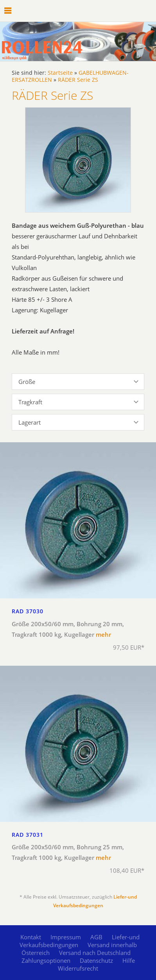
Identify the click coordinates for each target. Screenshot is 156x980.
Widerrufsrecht (78, 968)
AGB (96, 937)
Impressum (66, 937)
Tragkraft (30, 402)
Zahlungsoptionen (46, 960)
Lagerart (30, 422)
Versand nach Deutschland (95, 953)
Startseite (60, 73)
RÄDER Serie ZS (78, 80)
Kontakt (31, 937)
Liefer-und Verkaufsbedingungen (80, 941)
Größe (27, 382)
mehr (103, 634)
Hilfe (129, 960)
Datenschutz (96, 960)
